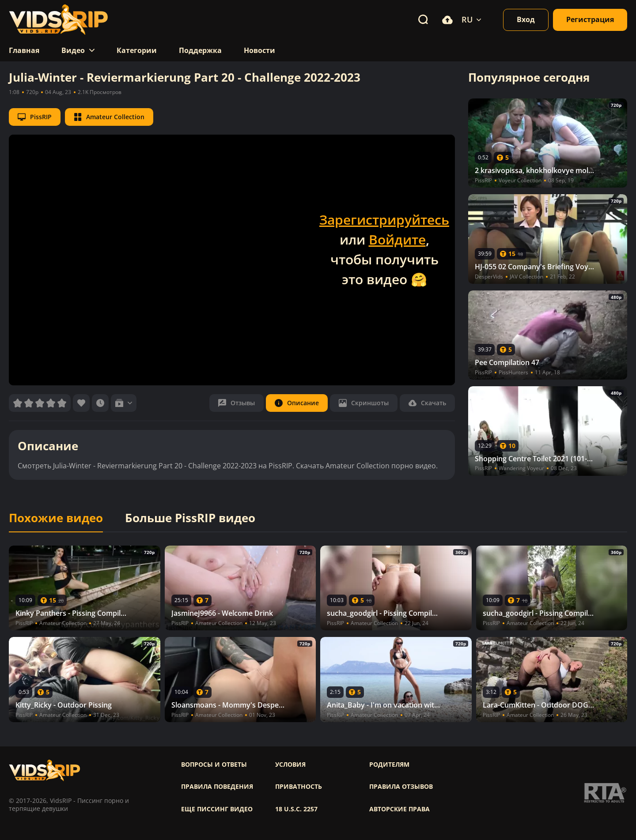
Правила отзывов (401, 787)
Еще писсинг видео (217, 809)
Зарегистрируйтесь (384, 220)
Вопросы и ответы (214, 765)
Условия (290, 765)
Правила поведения (217, 787)
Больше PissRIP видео (190, 518)
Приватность (299, 787)
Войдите (397, 239)
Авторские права (399, 809)
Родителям (389, 765)
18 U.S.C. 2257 (296, 809)
